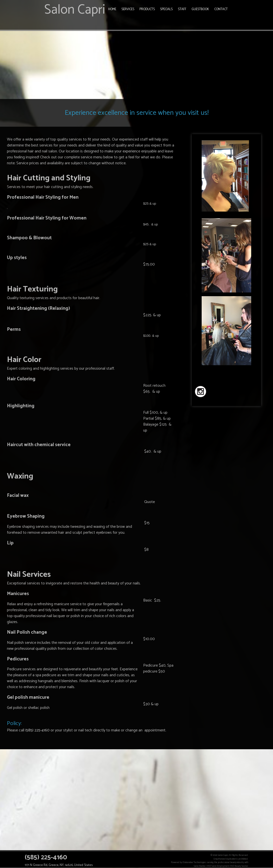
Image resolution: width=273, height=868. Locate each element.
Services (128, 9)
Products (147, 9)
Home (112, 9)
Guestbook (200, 9)
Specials (166, 9)
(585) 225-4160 (37, 730)
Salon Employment (220, 866)
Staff (182, 9)
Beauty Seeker (241, 866)
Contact (221, 9)
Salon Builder (200, 866)
